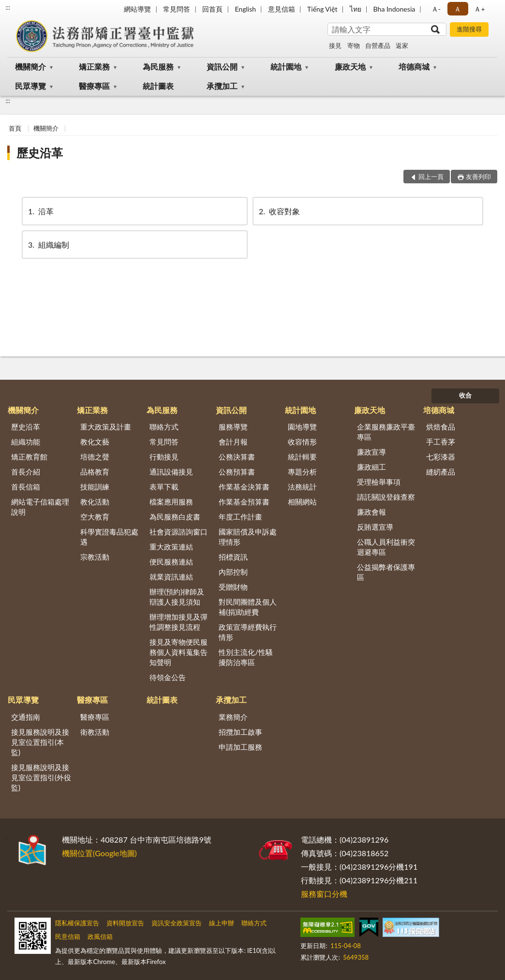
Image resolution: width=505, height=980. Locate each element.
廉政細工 (371, 467)
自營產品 (378, 45)
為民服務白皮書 (175, 517)
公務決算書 (237, 457)
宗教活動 (95, 557)
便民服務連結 (171, 562)
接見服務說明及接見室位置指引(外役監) (41, 777)
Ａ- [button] (436, 9)
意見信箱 (282, 9)
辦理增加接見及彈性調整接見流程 (178, 622)
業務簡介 (233, 717)
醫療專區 (94, 86)
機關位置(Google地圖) (99, 853)
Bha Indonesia (394, 9)
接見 (335, 45)
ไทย (356, 9)
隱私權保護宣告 (77, 923)
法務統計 (302, 487)
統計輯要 (302, 457)
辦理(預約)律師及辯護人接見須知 (177, 597)
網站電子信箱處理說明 (40, 507)
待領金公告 (168, 677)
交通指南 (26, 717)
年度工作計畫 (240, 517)
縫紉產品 (441, 472)
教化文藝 (95, 442)
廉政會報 (371, 512)
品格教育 (95, 472)
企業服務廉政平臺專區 (386, 432)
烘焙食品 (441, 427)
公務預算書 (237, 472)
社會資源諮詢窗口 (178, 532)
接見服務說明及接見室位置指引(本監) (40, 742)
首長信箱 (26, 487)
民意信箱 (68, 936)
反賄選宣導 (375, 527)
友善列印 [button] (478, 177)
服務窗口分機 (324, 894)
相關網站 (302, 502)
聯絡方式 (164, 427)
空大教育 (95, 517)
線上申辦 (222, 923)
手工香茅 (441, 442)
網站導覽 (137, 9)
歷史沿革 (40, 153)
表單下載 (164, 487)
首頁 (15, 128)
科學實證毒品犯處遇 (109, 537)
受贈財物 (233, 587)
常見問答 (177, 9)
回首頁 (212, 9)
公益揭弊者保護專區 (386, 572)
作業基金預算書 (244, 502)
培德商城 (414, 67)
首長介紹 (26, 472)
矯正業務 (94, 67)
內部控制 (233, 572)
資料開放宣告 (125, 923)
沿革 (40, 211)
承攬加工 (222, 86)
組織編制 (48, 245)
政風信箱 (100, 936)
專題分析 (302, 472)
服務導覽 (233, 427)
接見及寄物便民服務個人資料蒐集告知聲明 (178, 652)
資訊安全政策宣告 (177, 923)
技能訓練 (95, 487)
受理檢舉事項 (379, 482)
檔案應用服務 (171, 502)
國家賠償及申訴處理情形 (248, 537)
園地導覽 (302, 427)
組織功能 (26, 442)
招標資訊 (233, 557)
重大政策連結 (171, 547)
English (245, 9)
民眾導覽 (30, 86)
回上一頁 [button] (431, 177)
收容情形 (302, 442)
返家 (402, 45)
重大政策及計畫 (106, 427)
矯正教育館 (29, 457)
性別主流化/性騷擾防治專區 (246, 657)
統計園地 (286, 67)
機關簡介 (30, 67)
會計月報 (233, 442)
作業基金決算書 (244, 487)
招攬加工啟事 (240, 732)
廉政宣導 (371, 452)
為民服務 (158, 67)
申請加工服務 (240, 747)
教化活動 (95, 502)
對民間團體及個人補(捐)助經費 (248, 607)
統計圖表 (158, 86)
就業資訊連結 (171, 577)
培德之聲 (95, 457)
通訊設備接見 (171, 472)
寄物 (354, 45)
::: (8, 7)
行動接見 (164, 457)
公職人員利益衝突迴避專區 (386, 547)
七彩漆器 (441, 457)
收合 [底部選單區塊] (465, 395)
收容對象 (279, 211)
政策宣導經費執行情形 (248, 632)
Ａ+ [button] (479, 9)
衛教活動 (95, 732)
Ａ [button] (458, 9)
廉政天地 (350, 67)
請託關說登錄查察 (386, 497)
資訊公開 (222, 67)
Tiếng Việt (322, 9)
